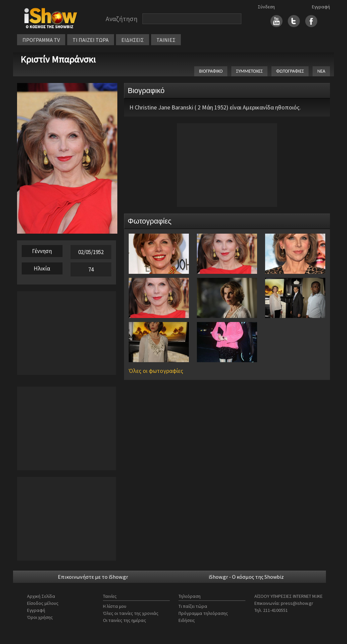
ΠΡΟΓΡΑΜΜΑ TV (41, 40)
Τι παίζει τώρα (193, 606)
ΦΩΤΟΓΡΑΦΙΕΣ (290, 71)
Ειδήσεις (187, 620)
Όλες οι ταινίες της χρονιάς (131, 613)
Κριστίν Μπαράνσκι (58, 59)
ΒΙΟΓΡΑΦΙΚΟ (211, 71)
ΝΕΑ (321, 71)
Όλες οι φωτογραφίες (156, 371)
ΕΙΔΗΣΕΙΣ (133, 40)
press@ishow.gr (297, 603)
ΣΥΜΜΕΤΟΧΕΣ (249, 71)
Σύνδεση (266, 7)
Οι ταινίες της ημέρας (125, 620)
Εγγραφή (321, 7)
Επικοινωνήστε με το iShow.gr (93, 577)
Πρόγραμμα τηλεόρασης (203, 613)
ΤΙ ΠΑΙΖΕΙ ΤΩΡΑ (91, 40)
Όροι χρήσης (40, 617)
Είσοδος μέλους (43, 603)
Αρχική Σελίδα (41, 596)
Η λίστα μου (115, 606)
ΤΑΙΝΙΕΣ (166, 40)
